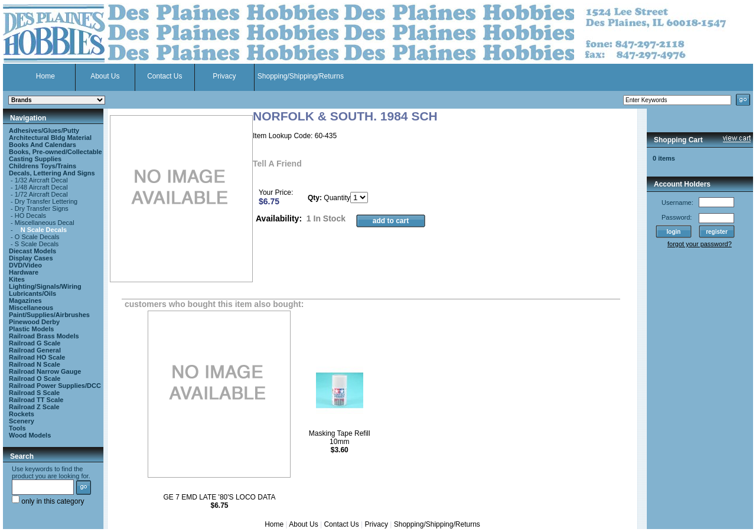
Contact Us (164, 76)
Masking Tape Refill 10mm (340, 438)
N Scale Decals (44, 230)
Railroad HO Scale (37, 357)
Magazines (25, 301)
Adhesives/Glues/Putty (44, 130)
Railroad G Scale (35, 343)
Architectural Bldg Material (50, 138)
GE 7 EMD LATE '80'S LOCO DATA (219, 497)
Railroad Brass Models (44, 336)
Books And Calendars (43, 145)
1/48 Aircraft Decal (41, 187)
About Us (105, 76)
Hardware (24, 272)
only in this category (48, 501)
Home (45, 76)
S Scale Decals (37, 244)
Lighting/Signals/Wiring (45, 286)
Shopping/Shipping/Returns (301, 76)
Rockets (22, 414)
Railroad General (35, 350)
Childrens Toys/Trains (43, 166)
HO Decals (30, 216)
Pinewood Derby (34, 322)
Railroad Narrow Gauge (45, 371)
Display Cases (31, 258)
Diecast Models (32, 251)
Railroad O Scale (35, 378)
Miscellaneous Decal (45, 223)
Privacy (224, 76)
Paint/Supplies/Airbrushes (49, 315)
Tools (17, 428)
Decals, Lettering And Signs (52, 173)
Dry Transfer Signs (42, 208)
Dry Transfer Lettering (46, 201)
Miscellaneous (31, 308)
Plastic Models (31, 329)
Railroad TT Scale (36, 400)
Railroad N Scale (35, 364)
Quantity (337, 198)
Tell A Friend (277, 164)
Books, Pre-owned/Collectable (56, 152)
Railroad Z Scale (34, 407)
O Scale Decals (37, 237)
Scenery (22, 421)
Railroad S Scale (34, 393)
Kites (17, 279)
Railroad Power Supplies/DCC (55, 386)
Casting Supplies (35, 159)
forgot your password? (700, 244)
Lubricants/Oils (32, 293)
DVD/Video (25, 265)
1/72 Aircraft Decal (41, 194)
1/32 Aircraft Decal (41, 180)
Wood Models (30, 435)
